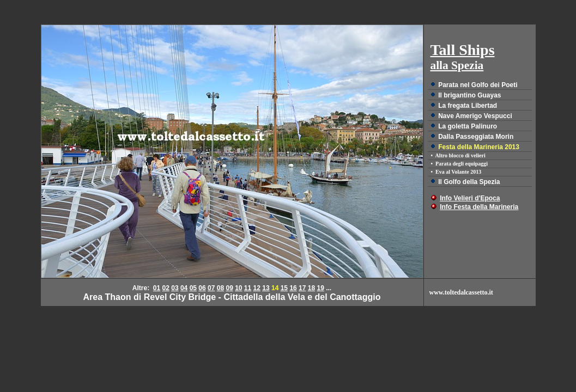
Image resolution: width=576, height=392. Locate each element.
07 (211, 288)
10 (238, 288)
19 (320, 288)
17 (302, 288)
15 (284, 288)
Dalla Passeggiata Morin (476, 137)
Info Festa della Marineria (479, 207)
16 (293, 288)
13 (266, 288)
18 (311, 288)
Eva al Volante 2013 (458, 172)
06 (202, 288)
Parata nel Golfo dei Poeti (478, 85)
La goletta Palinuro (468, 126)
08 (220, 288)
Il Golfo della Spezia (469, 182)
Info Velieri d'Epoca (470, 198)
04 (184, 288)
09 (229, 288)
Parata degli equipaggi (462, 164)
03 (175, 288)
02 (166, 288)
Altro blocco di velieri (460, 155)
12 (257, 288)
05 (193, 288)
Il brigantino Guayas (469, 95)
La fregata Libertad (468, 106)
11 (248, 288)
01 (157, 288)
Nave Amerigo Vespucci (475, 116)
